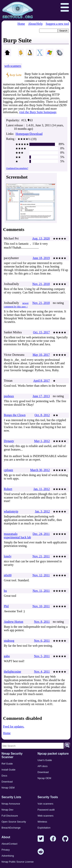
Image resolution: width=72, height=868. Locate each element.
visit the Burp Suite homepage (38, 112)
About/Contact (9, 844)
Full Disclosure (10, 816)
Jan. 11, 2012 (42, 489)
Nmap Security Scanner (12, 755)
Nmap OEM (8, 788)
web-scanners (13, 66)
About (6, 837)
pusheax (9, 396)
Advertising (8, 856)
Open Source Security (14, 822)
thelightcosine (12, 672)
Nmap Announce (11, 804)
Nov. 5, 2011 (42, 656)
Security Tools (48, 797)
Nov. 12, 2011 (41, 575)
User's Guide (45, 760)
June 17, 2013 (41, 396)
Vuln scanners (46, 804)
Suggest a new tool (57, 24)
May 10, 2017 (41, 355)
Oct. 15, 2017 (41, 332)
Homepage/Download (29, 134)
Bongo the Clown (15, 415)
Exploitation (44, 828)
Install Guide (8, 770)
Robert (8, 489)
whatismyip (11, 511)
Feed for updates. (14, 726)
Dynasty (9, 441)
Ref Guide (7, 764)
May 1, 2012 (42, 441)
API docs (43, 766)
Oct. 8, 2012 (42, 415)
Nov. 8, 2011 (42, 622)
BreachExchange (11, 828)
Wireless (42, 822)
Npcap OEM (44, 778)
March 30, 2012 (40, 470)
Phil (6, 606)
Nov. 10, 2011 (41, 606)
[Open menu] (65, 8)
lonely (8, 556)
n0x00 (8, 575)
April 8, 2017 (41, 381)
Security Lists (11, 797)
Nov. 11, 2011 (41, 591)
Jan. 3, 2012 (42, 511)
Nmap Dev (7, 810)
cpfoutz (8, 470)
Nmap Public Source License (18, 862)
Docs (4, 776)
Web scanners (46, 816)
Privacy (6, 850)
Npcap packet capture (53, 754)
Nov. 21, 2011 (41, 556)
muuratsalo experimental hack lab (17, 536)
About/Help (35, 24)
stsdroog (9, 641)
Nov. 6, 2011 (42, 641)
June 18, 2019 (41, 258)
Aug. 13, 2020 (41, 238)
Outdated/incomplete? (17, 168)
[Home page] (18, 10)
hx (5, 591)
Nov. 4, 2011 (42, 672)
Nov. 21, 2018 (41, 284)
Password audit (46, 810)
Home (21, 24)
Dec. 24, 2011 (41, 534)
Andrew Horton (14, 622)
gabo (7, 656)
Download (7, 782)
